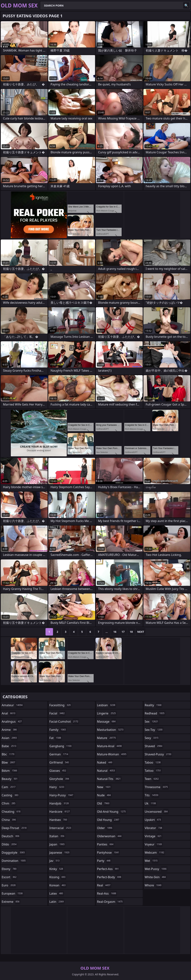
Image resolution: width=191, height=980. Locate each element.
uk (151, 803)
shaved (154, 746)
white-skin (156, 877)
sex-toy (154, 730)
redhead (155, 713)
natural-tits (109, 779)
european (13, 893)
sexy (152, 738)
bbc (8, 754)
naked (105, 762)
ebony (10, 869)
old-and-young (112, 812)
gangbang (61, 746)
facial (58, 713)
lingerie (107, 713)
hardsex (59, 820)
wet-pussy (156, 869)
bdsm (10, 771)
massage (107, 722)
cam (9, 787)
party (104, 861)
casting (10, 795)
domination (14, 861)
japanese (60, 853)
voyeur (154, 844)
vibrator (154, 828)
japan (58, 844)
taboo (153, 762)
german (59, 754)
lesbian (107, 705)
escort (10, 877)
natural (106, 771)
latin (57, 902)
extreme (11, 902)
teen (152, 779)
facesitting (61, 705)
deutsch (11, 836)
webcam (155, 853)
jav (55, 861)
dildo (10, 844)
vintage (154, 836)
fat (56, 738)
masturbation (111, 730)
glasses (58, 771)
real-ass (107, 893)
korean (58, 885)
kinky (57, 869)
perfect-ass (108, 869)
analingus (12, 722)
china (9, 820)
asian (10, 738)
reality (154, 705)
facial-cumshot (64, 722)
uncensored (157, 812)
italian (57, 836)
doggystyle (14, 853)
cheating (11, 812)
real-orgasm (110, 902)
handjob (60, 803)
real (104, 885)
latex (57, 893)
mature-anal (110, 746)
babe (9, 746)
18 (131, 632)
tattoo (153, 771)
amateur (13, 705)
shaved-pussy (158, 754)
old (104, 803)
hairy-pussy (62, 795)
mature (107, 738)
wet (152, 861)
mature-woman (112, 754)
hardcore (60, 812)
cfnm (9, 803)
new (104, 787)
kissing (58, 877)
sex (152, 722)
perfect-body (109, 877)
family (58, 730)
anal (9, 713)
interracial (61, 828)
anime (10, 730)
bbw (9, 762)
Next (141, 632)
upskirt (153, 820)
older (105, 828)
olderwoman (110, 836)
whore (154, 885)
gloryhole (60, 779)
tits (152, 795)
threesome (157, 787)
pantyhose (108, 853)
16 (115, 632)
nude (104, 795)
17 (123, 632)
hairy (57, 787)
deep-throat (15, 828)
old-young (109, 820)
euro (9, 885)
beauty (10, 779)
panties (106, 844)
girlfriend (60, 762)
